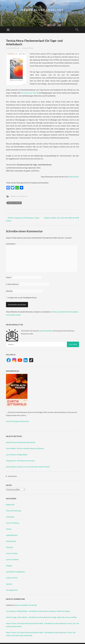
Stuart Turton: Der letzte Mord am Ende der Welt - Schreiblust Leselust (33, 623)
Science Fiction (12, 578)
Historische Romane (14, 511)
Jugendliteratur (12, 535)
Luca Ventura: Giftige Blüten (17, 455)
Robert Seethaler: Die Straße (26, 605)
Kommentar (11, 244)
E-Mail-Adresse (13, 284)
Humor (9, 529)
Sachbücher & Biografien (19, 196)
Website (9, 291)
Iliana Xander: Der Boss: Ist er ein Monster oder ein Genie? (28, 467)
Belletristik (10, 505)
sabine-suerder (14, 203)
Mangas (9, 566)
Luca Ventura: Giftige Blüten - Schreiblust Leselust (25, 611)
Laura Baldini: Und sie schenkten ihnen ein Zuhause (25, 448)
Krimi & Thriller (12, 553)
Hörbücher (10, 517)
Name (9, 277)
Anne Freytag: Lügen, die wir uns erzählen (61, 617)
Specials (9, 584)
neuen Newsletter (46, 331)
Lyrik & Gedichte (12, 559)
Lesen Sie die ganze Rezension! (17, 421)
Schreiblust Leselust (42, 10)
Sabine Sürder (74, 177)
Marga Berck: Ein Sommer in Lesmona (20, 461)
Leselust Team (28, 48)
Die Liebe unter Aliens (29, 93)
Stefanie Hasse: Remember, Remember (21, 442)
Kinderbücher (11, 541)
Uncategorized (12, 590)
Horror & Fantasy (13, 523)
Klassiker (10, 547)
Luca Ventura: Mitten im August (58, 611)
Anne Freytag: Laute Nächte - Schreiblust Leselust (25, 617)
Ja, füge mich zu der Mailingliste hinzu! (21, 297)
